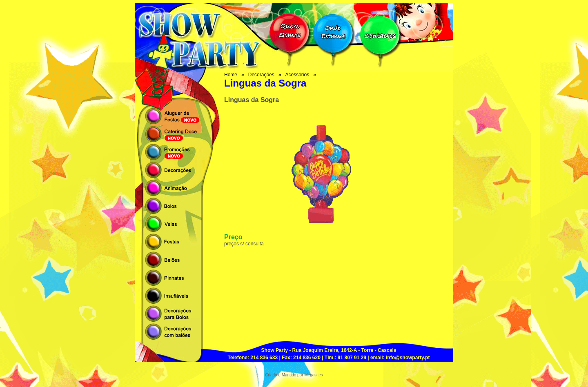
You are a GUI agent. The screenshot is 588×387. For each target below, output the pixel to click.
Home (231, 75)
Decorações (261, 75)
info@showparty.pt (408, 358)
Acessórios (297, 75)
